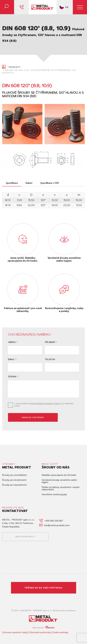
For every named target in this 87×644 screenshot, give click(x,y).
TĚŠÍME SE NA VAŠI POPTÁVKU (43, 584)
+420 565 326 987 (54, 517)
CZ (67, 7)
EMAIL (12, 356)
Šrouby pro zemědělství (14, 471)
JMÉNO (13, 339)
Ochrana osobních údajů (15, 628)
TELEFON (50, 356)
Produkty (15, 67)
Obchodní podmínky (40, 628)
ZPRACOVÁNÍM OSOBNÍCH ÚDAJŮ (45, 400)
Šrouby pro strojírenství (14, 476)
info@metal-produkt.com (57, 521)
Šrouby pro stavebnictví (14, 481)
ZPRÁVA (13, 373)
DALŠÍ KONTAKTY (25, 533)
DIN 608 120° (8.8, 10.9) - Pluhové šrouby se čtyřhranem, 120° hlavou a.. (39, 71)
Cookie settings (60, 628)
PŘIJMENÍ (51, 339)
